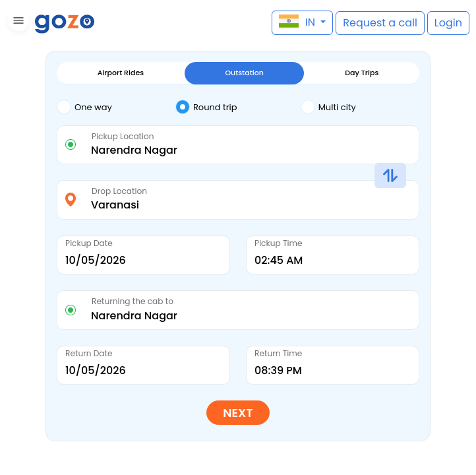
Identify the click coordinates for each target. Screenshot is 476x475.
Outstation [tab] (244, 73)
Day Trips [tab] (362, 73)
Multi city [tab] (328, 107)
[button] (17, 23)
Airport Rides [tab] (121, 73)
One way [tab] (84, 107)
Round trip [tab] (206, 107)
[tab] (116, 108)
